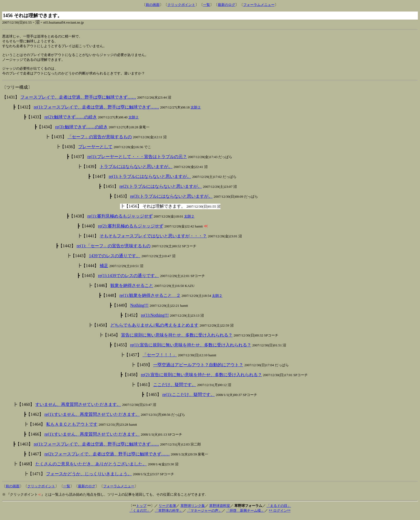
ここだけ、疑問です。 (175, 388)
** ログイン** (280, 514)
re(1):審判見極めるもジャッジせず (120, 220)
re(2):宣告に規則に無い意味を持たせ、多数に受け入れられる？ (201, 378)
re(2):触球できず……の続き (71, 120)
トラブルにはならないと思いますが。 (136, 170)
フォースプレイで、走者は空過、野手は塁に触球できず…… (78, 101)
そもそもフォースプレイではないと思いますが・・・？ (153, 239)
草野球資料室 (220, 509)
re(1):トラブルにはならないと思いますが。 (150, 180)
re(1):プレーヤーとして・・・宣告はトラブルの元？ (137, 160)
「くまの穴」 (140, 514)
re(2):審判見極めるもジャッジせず (131, 229)
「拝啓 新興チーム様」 (245, 514)
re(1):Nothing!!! (155, 319)
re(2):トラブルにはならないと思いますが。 (161, 190)
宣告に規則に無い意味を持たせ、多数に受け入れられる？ (177, 338)
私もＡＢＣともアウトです (72, 428)
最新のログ (226, 5)
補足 (104, 269)
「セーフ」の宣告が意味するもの (100, 140)
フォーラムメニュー (259, 5)
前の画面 (153, 5)
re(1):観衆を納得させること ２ (150, 299)
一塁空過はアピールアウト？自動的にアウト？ (198, 368)
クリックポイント (181, 5)
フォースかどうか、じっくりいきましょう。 (89, 477)
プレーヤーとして (95, 150)
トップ (141, 509)
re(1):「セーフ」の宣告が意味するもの (114, 249)
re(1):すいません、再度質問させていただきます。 (92, 418)
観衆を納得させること (132, 289)
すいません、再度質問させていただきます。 (78, 408)
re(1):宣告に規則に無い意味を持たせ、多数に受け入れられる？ (191, 348)
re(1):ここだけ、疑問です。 (189, 398)
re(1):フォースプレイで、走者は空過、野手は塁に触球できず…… (96, 111)
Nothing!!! (139, 309)
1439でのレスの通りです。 (115, 259)
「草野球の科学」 (169, 514)
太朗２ (196, 111)
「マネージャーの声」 (204, 514)
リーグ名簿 (167, 509)
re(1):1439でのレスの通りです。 (129, 279)
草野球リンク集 (193, 509)
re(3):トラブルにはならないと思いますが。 (171, 200)
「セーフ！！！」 (160, 358)
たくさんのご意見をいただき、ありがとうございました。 (91, 467)
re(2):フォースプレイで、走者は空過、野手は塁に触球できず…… (107, 457)
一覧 (207, 5)
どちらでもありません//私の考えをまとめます (154, 329)
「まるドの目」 (279, 509)
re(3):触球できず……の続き (81, 130)
